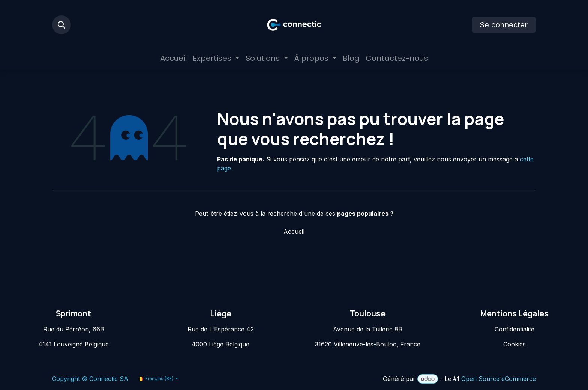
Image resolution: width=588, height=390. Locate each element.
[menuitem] (173, 58)
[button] (61, 25)
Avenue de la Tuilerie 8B (368, 329)
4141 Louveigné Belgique (73, 344)
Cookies (514, 344)
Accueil (294, 232)
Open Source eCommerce (499, 379)
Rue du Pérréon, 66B (74, 329)
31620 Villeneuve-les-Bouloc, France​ (368, 344)
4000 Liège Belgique (220, 344)
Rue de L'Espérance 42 (221, 329)
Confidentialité (514, 329)
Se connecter (504, 25)
